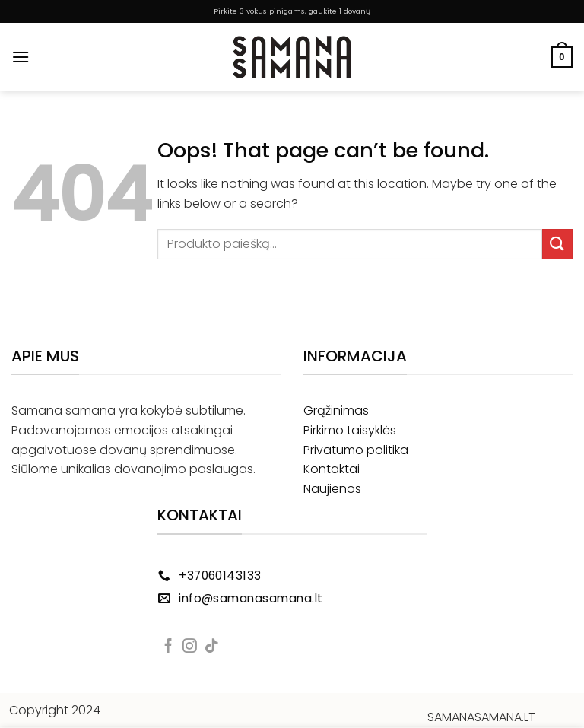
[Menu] (21, 57)
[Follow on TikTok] (212, 647)
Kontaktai (332, 469)
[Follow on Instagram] (190, 647)
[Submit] (557, 244)
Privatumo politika (356, 450)
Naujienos (332, 489)
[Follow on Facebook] (168, 647)
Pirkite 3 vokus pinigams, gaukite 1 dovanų (292, 11)
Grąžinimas (336, 410)
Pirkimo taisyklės (350, 430)
